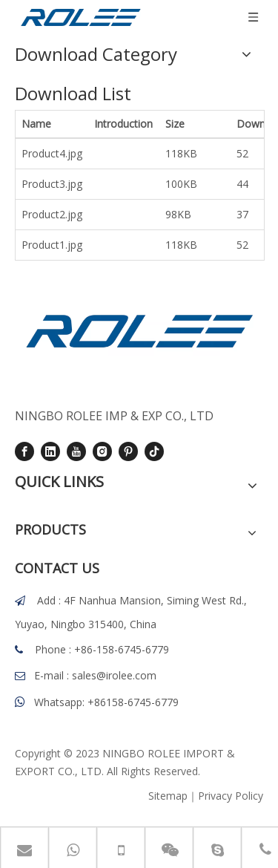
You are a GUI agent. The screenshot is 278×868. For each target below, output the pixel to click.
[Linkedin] (50, 451)
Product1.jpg (52, 245)
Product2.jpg (52, 214)
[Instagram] (102, 451)
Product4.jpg (52, 153)
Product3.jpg (52, 184)
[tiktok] (154, 451)
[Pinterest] (128, 451)
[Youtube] (76, 451)
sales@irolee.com (114, 675)
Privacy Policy (231, 796)
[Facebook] (24, 451)
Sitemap (168, 796)
